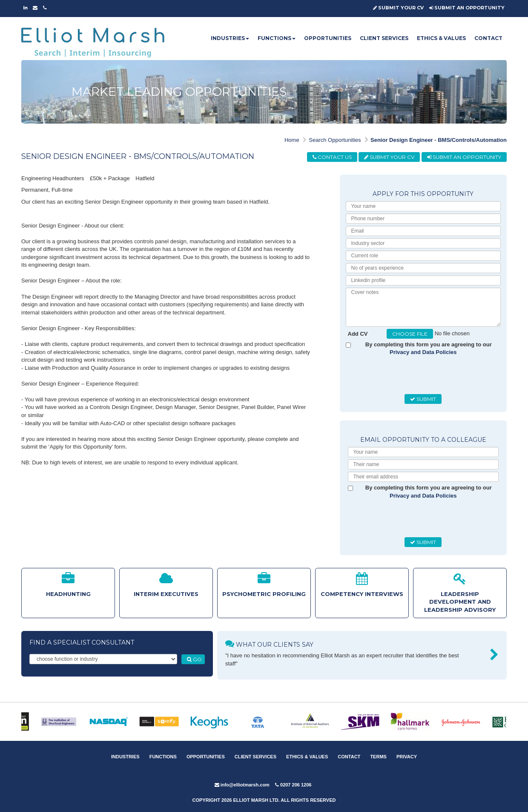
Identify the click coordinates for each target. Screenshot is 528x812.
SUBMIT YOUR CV (398, 8)
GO (194, 659)
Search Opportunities (335, 140)
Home (292, 140)
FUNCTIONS (277, 38)
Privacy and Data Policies (423, 352)
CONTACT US (332, 157)
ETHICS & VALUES (441, 38)
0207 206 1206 (293, 785)
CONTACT (488, 38)
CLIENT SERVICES (384, 38)
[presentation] (413, 375)
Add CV (358, 334)
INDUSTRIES (230, 38)
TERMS (378, 757)
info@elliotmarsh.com (242, 785)
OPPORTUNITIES (328, 38)
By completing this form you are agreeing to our (429, 348)
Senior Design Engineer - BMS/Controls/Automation (439, 140)
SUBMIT (423, 399)
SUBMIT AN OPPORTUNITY (467, 8)
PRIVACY (407, 757)
